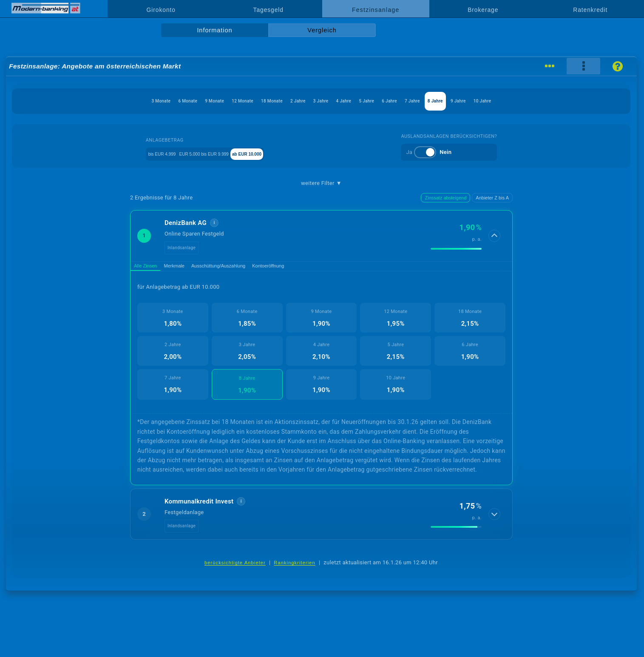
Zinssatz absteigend (445, 198)
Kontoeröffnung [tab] (313, 268)
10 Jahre (568, 101)
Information (214, 30)
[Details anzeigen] (495, 236)
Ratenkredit (590, 10)
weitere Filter (321, 183)
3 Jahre (318, 101)
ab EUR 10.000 (279, 153)
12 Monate (198, 101)
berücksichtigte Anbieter (235, 567)
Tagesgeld (268, 10)
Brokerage (483, 10)
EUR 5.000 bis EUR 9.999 (214, 153)
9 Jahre (531, 101)
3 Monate (75, 101)
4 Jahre (353, 101)
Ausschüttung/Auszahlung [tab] (248, 268)
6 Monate (116, 101)
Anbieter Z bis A (492, 198)
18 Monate (242, 101)
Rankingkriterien (295, 567)
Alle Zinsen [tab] (151, 268)
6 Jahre (424, 101)
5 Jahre (389, 101)
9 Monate (156, 101)
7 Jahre (460, 101)
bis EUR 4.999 (150, 153)
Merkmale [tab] (190, 268)
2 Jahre (282, 101)
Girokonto (161, 10)
